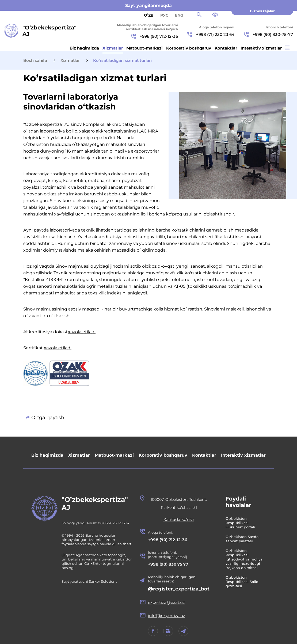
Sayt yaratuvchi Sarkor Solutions (89, 581)
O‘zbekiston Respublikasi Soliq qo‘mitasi (243, 582)
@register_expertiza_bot (180, 589)
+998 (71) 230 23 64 (211, 34)
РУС (164, 15)
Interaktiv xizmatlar (261, 48)
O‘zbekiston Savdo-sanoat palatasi (243, 539)
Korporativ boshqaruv (189, 48)
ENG (179, 15)
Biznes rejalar (262, 11)
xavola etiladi (82, 332)
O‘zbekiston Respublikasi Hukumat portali (241, 523)
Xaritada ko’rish (180, 519)
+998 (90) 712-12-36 (154, 36)
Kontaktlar (226, 48)
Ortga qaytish (48, 418)
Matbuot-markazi (144, 48)
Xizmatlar (113, 48)
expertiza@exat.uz (167, 602)
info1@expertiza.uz (167, 615)
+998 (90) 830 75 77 (169, 564)
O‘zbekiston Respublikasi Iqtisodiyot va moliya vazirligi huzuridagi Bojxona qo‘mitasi (245, 559)
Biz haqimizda (84, 48)
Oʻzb (149, 15)
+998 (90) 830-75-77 (268, 34)
